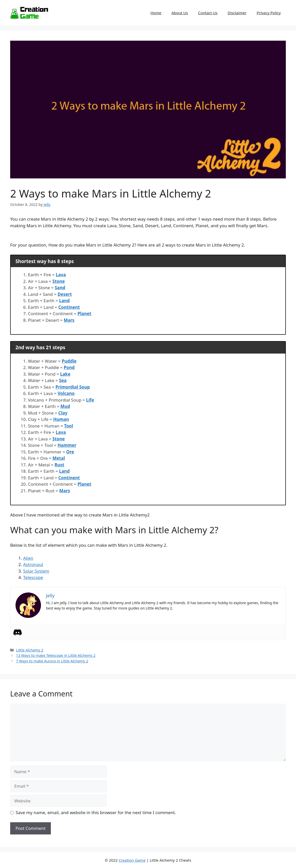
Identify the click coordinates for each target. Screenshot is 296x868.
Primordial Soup (73, 387)
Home (156, 13)
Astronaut (33, 564)
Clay (63, 413)
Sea (63, 380)
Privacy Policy (269, 13)
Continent (69, 307)
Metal (59, 458)
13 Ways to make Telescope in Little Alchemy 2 (56, 655)
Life (90, 400)
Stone (59, 281)
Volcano (66, 393)
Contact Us (208, 13)
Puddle (69, 361)
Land (64, 301)
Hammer (67, 445)
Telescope (33, 577)
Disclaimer (237, 13)
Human (61, 419)
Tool (69, 426)
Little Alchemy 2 (30, 650)
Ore (70, 452)
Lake (65, 374)
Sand (60, 288)
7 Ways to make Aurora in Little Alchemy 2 (52, 661)
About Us (180, 13)
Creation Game (132, 860)
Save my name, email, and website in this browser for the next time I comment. (96, 812)
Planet (84, 314)
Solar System (36, 571)
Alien (28, 558)
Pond (69, 367)
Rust (59, 465)
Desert (65, 294)
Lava (61, 275)
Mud (65, 406)
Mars (69, 320)
